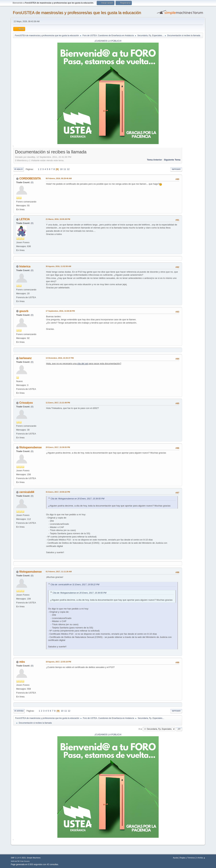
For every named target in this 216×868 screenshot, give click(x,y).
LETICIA (24, 219)
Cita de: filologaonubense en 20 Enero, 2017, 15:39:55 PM (77, 499)
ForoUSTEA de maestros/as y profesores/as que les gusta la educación (77, 13)
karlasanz (25, 358)
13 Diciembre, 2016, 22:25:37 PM (60, 358)
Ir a (140, 729)
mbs (22, 662)
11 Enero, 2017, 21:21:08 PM (58, 403)
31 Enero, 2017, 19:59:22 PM (58, 492)
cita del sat (83, 363)
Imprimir (176, 169)
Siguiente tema (172, 160)
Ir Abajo (19, 169)
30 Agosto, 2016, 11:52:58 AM (58, 266)
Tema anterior (154, 160)
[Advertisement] (193, 200)
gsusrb (24, 311)
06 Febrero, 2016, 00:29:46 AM (59, 178)
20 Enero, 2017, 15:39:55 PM (58, 447)
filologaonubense (30, 447)
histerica (25, 266)
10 (61, 169)
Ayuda (175, 858)
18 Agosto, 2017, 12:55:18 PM (58, 662)
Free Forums (25, 861)
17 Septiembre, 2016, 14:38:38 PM (60, 311)
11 (65, 169)
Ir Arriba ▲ (201, 858)
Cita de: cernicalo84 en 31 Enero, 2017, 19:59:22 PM (75, 585)
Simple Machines (34, 858)
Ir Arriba (19, 711)
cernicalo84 (27, 492)
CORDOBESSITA (30, 178)
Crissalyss (26, 403)
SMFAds (14, 861)
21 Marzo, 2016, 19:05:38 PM (58, 219)
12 (68, 169)
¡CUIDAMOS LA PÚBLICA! (108, 41)
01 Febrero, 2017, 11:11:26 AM (59, 572)
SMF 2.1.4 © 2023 (18, 858)
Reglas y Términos (187, 858)
